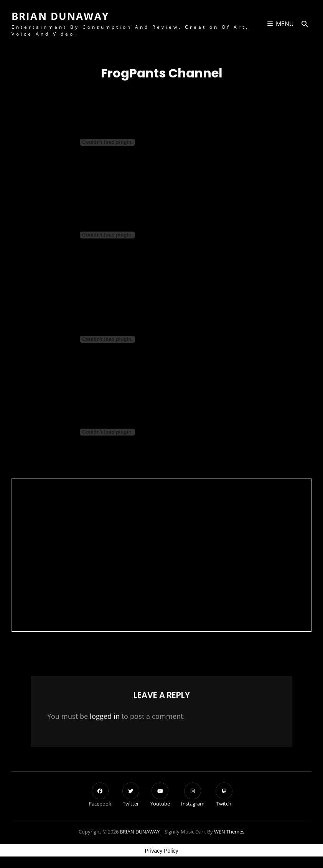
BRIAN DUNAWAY (60, 16)
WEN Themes (229, 832)
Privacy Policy (161, 851)
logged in (105, 716)
